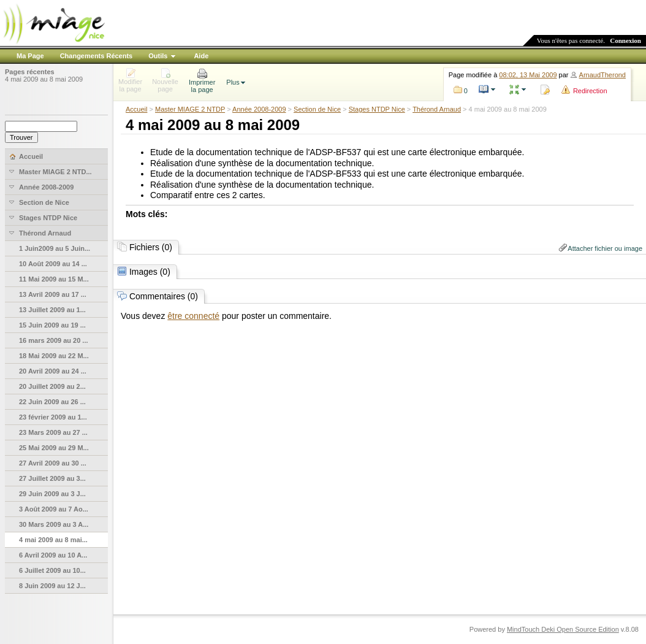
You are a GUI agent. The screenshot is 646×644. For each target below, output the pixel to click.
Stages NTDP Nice (377, 109)
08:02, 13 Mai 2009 (528, 75)
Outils (158, 56)
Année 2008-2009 (259, 109)
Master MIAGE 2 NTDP (190, 109)
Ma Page (30, 56)
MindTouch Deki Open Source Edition (563, 629)
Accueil (136, 109)
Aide (201, 56)
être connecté (193, 316)
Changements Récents (97, 56)
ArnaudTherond (602, 75)
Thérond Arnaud (437, 109)
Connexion (625, 40)
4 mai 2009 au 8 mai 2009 (44, 79)
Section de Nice (317, 109)
